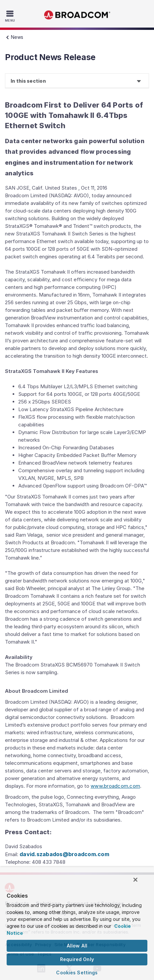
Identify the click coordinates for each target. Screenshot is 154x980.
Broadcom (77, 15)
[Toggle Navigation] (11, 16)
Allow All (77, 946)
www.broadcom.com (115, 786)
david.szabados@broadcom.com (64, 854)
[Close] (135, 880)
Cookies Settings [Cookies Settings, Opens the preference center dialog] (77, 973)
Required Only (77, 959)
